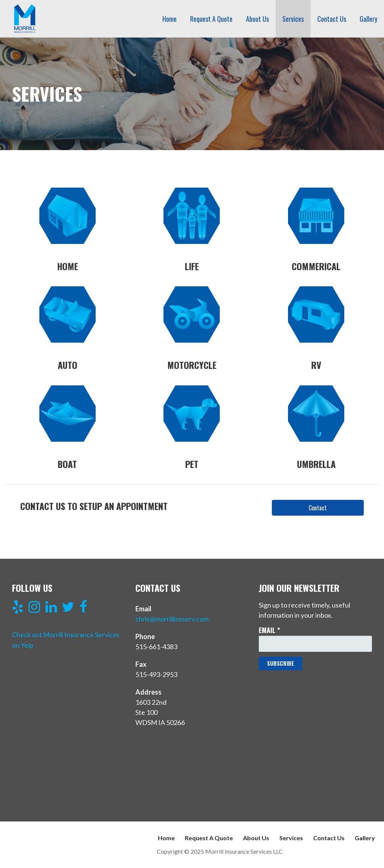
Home (169, 19)
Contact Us (332, 19)
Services (293, 19)
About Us (257, 19)
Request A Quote (211, 19)
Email (269, 630)
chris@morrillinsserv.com (172, 619)
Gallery (368, 19)
